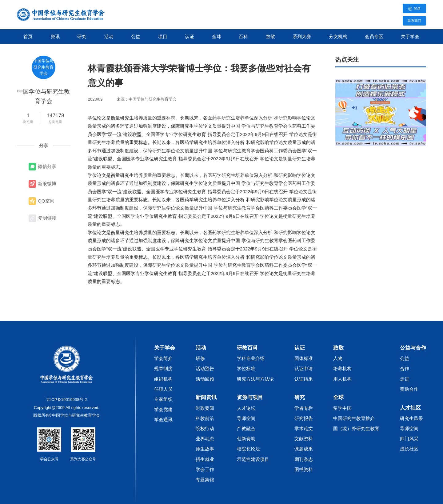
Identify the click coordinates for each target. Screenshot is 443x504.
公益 (136, 36)
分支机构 (338, 36)
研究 (82, 36)
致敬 (270, 36)
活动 (109, 36)
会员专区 (374, 36)
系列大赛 (302, 36)
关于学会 (410, 36)
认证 (190, 36)
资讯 (55, 36)
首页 (28, 36)
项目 (163, 36)
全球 (217, 36)
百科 (243, 36)
